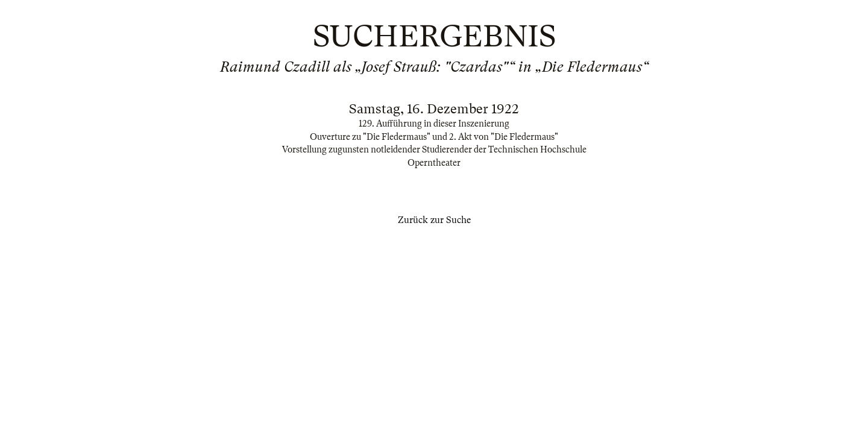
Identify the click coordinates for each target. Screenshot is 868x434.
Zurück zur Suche (434, 220)
